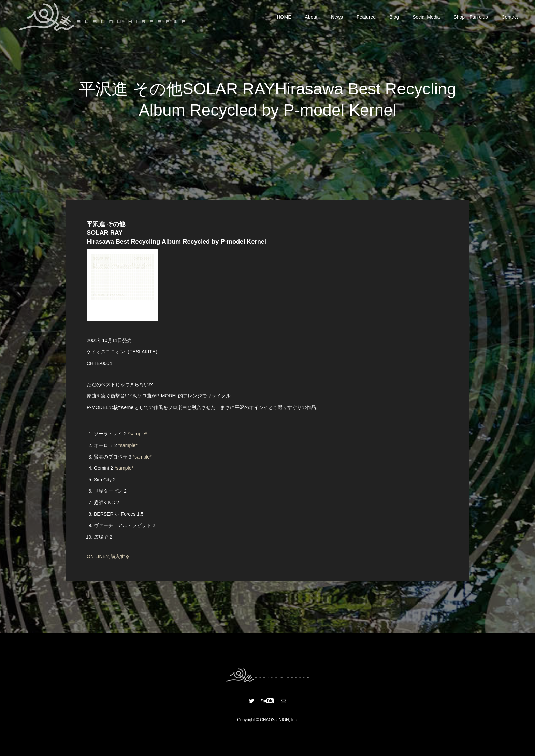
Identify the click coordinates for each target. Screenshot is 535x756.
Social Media (426, 17)
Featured (366, 17)
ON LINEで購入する (108, 556)
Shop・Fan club (471, 17)
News (337, 17)
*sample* (138, 434)
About (311, 17)
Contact (510, 17)
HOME (284, 17)
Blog (394, 17)
